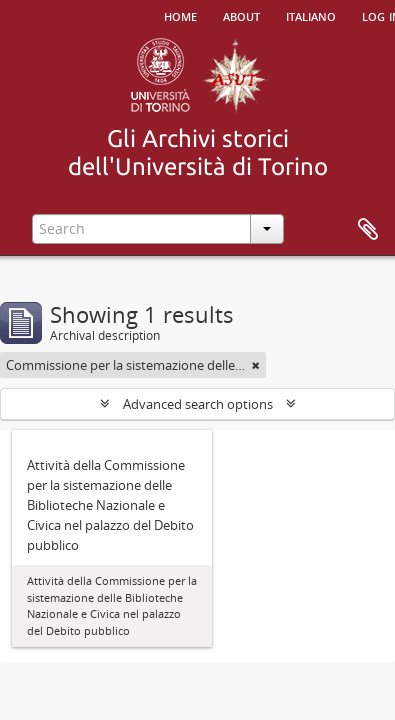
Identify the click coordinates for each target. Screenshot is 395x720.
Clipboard (368, 230)
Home (180, 15)
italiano (311, 15)
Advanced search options (198, 404)
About (241, 15)
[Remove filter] (256, 365)
